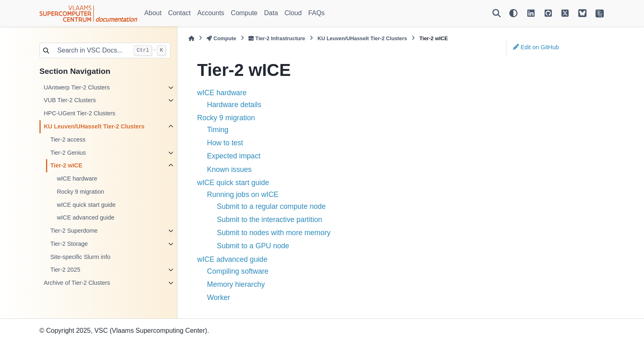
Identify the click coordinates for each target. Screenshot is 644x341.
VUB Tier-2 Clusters (70, 100)
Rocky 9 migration (80, 192)
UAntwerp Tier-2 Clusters (77, 87)
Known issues (229, 169)
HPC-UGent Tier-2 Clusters (79, 113)
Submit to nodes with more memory (274, 233)
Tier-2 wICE (66, 165)
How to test (225, 143)
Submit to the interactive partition (269, 220)
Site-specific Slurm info (80, 257)
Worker (218, 298)
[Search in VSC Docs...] (91, 50)
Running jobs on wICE (243, 195)
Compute (244, 13)
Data (271, 13)
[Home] (191, 38)
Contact (179, 13)
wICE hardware (77, 179)
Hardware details (234, 105)
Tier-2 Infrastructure (277, 38)
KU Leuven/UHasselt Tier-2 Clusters (94, 126)
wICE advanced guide (85, 217)
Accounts (211, 13)
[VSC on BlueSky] (582, 13)
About (153, 13)
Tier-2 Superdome (74, 231)
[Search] (497, 13)
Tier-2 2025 (65, 270)
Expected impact (234, 156)
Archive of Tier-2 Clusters (77, 283)
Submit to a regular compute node (271, 206)
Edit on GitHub (536, 47)
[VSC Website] (600, 13)
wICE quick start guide (86, 205)
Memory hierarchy (236, 284)
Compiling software (238, 271)
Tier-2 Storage (69, 244)
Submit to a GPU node (253, 246)
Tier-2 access (68, 140)
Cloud (293, 13)
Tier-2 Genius (68, 153)
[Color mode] (513, 13)
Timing (218, 130)
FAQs (317, 13)
